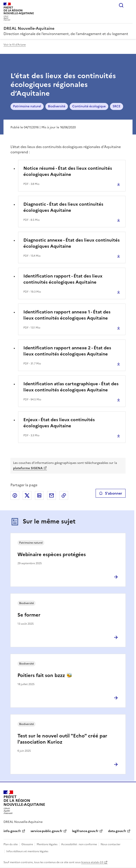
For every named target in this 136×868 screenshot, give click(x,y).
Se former (29, 615)
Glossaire (27, 844)
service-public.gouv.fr (46, 831)
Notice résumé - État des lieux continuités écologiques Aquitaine (68, 171)
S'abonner (111, 493)
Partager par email (52, 495)
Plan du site (11, 844)
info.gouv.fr (12, 831)
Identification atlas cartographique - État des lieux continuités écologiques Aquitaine (71, 387)
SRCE (117, 106)
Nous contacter (111, 844)
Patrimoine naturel (27, 106)
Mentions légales (47, 844)
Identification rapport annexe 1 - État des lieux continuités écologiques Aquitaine (67, 315)
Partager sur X (27, 495)
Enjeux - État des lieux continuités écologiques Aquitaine (59, 423)
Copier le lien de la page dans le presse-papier (64, 495)
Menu (130, 5)
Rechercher (121, 5)
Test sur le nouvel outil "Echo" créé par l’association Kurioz (62, 739)
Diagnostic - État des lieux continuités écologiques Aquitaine (63, 207)
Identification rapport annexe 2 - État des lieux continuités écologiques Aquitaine (67, 351)
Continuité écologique (89, 106)
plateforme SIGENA (28, 468)
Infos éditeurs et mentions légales (27, 851)
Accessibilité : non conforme (79, 844)
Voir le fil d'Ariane (15, 45)
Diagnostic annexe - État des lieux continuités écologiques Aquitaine (71, 243)
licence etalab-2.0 (92, 862)
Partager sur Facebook (15, 495)
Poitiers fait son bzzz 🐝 (45, 675)
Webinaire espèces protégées (52, 554)
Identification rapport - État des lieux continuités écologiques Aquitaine (63, 279)
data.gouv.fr (117, 831)
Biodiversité (57, 106)
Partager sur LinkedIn (39, 495)
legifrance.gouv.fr (85, 831)
